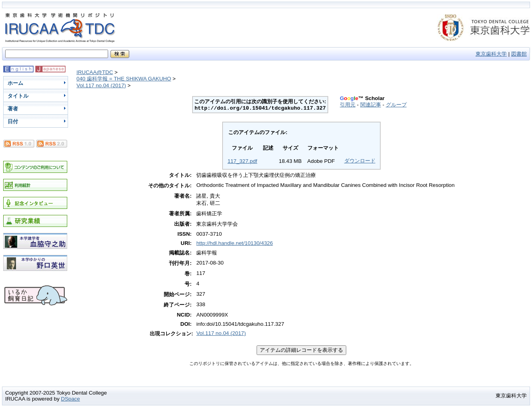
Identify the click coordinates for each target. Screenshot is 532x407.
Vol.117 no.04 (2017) (101, 85)
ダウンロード (360, 161)
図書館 (519, 54)
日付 (13, 121)
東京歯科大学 (491, 54)
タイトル (18, 96)
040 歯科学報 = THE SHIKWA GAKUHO (124, 79)
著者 (13, 109)
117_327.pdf (242, 161)
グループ (396, 105)
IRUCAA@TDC (95, 72)
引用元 (348, 105)
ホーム (15, 83)
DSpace (70, 399)
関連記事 (371, 105)
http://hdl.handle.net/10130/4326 (234, 243)
